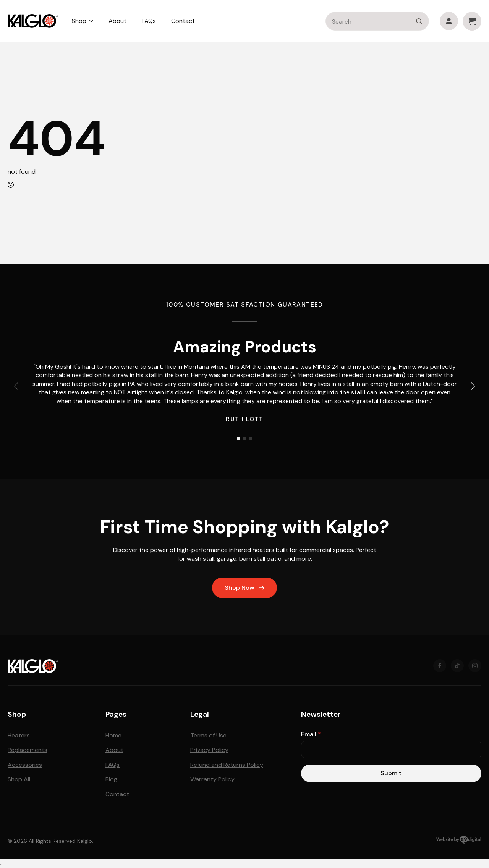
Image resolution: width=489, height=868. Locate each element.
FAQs (149, 21)
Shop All (19, 779)
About (117, 21)
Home (113, 735)
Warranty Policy (212, 779)
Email (311, 734)
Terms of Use (208, 735)
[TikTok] (457, 666)
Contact (183, 21)
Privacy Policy (209, 750)
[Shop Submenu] (94, 21)
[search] (419, 22)
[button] (473, 386)
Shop (79, 21)
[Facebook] (440, 666)
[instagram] (475, 666)
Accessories (25, 765)
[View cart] (472, 21)
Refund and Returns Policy (227, 765)
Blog (111, 779)
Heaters (19, 735)
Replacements (28, 750)
